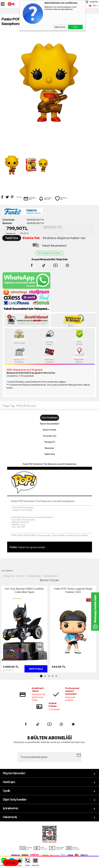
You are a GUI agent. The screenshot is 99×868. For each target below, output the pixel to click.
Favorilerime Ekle (61, 199)
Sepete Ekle (36, 669)
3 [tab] (49, 676)
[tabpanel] (24, 630)
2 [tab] (45, 676)
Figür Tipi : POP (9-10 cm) (19, 406)
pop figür (21, 576)
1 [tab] (41, 676)
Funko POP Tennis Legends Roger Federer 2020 (73, 590)
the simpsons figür (34, 576)
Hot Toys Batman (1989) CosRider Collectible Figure (24, 590)
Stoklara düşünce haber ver (64, 238)
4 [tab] (53, 676)
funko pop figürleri (51, 576)
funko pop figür (9, 576)
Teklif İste (12, 238)
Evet (75, 27)
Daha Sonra (60, 27)
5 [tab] (56, 676)
